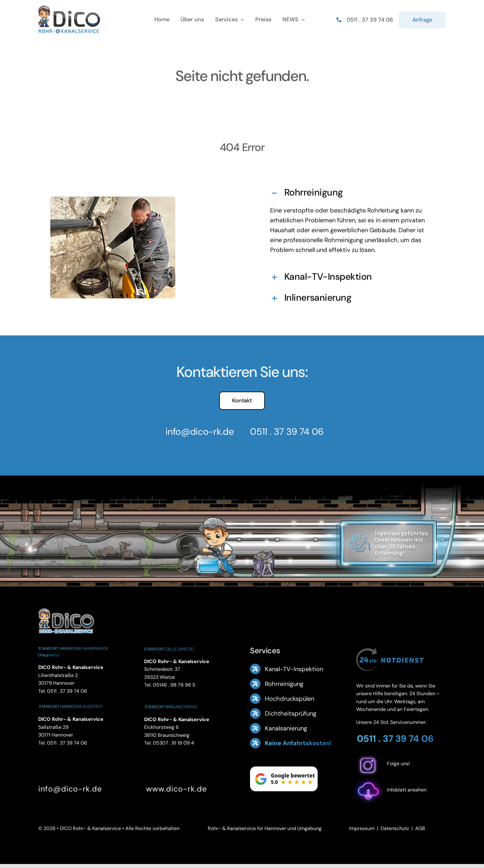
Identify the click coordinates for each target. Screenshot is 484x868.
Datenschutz (395, 828)
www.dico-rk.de (176, 789)
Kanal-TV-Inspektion (294, 669)
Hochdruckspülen (290, 699)
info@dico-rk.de (196, 432)
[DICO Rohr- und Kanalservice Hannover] (66, 607)
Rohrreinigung (284, 684)
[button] (348, 191)
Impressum (362, 828)
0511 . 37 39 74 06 (284, 432)
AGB (420, 828)
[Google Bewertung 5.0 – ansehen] (284, 779)
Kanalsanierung (286, 728)
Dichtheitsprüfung (291, 713)
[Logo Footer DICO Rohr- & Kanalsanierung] (69, 8)
